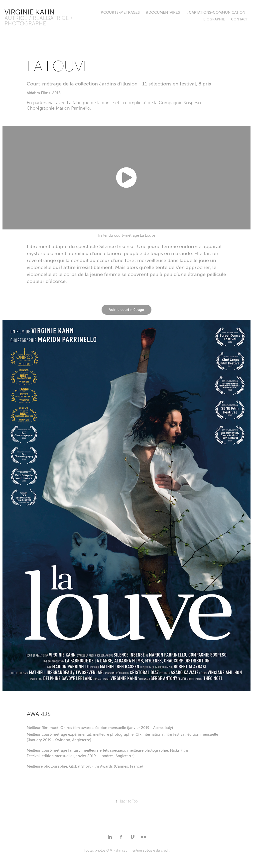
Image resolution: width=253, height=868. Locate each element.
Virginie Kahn (30, 12)
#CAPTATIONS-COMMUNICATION (216, 12)
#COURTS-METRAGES (120, 12)
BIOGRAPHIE (214, 19)
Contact (239, 19)
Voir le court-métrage (126, 310)
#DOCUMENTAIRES (163, 12)
